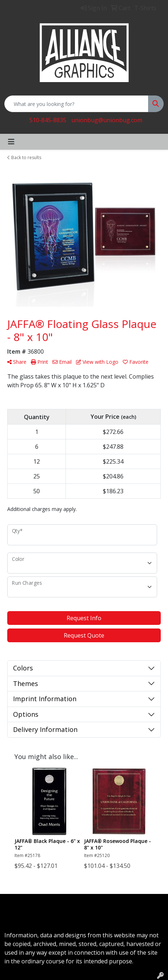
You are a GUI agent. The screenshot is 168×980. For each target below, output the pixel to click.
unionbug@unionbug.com (107, 120)
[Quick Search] (76, 104)
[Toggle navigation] (11, 142)
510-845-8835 (48, 120)
